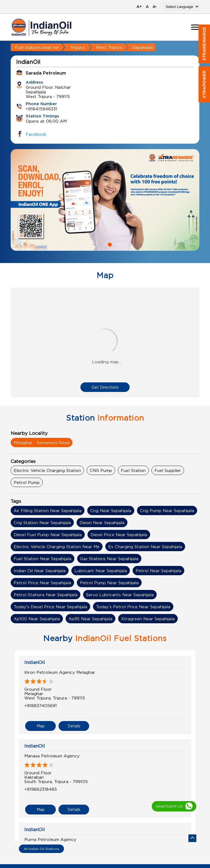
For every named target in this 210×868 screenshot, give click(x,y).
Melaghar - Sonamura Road (42, 442)
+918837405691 (41, 705)
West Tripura (109, 47)
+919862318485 (41, 789)
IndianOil (35, 662)
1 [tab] (101, 244)
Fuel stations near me (37, 47)
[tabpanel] (105, 200)
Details (74, 726)
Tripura (77, 47)
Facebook (36, 134)
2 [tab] (109, 244)
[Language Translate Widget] (181, 7)
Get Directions (105, 387)
